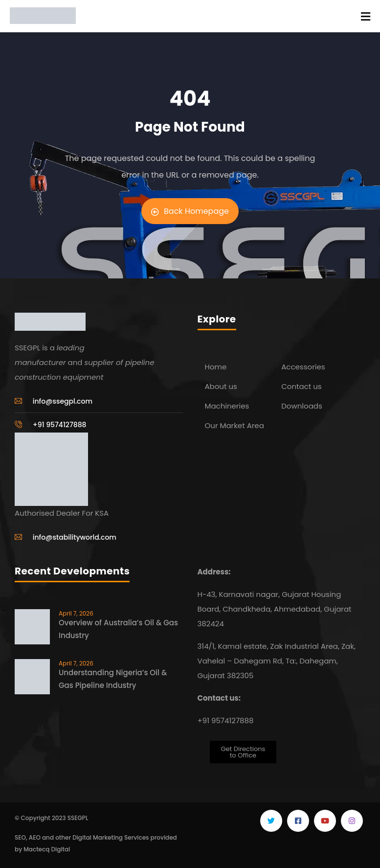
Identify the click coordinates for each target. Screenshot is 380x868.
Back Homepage (190, 211)
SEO (20, 837)
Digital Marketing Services (111, 837)
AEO (35, 837)
